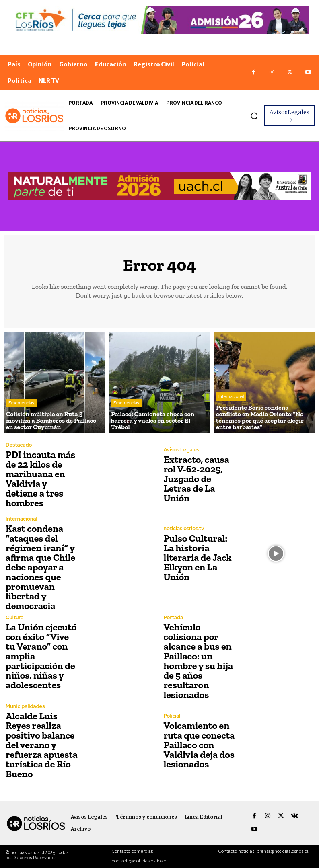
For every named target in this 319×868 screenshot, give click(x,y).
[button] (254, 116)
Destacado (19, 445)
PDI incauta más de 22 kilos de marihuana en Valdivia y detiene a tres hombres (40, 479)
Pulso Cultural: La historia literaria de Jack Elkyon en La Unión (198, 557)
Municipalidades (25, 706)
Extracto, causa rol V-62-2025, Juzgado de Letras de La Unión (197, 479)
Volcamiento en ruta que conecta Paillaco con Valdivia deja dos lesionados (199, 745)
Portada (173, 617)
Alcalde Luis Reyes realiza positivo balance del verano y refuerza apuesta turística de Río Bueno (42, 745)
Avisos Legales (182, 450)
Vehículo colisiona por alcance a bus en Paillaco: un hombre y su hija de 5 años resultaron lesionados (199, 661)
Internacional (231, 396)
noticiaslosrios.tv (184, 528)
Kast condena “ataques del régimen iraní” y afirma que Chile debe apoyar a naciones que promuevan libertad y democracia (40, 567)
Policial (172, 716)
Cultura (14, 617)
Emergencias (21, 403)
